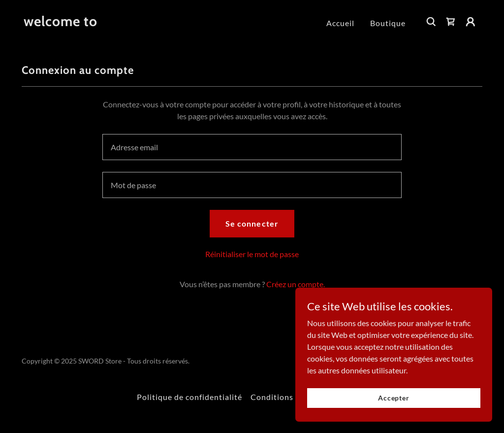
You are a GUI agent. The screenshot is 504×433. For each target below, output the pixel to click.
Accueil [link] (340, 23)
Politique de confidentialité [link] (189, 397)
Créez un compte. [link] (296, 284)
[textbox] (252, 147)
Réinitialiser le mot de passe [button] (252, 254)
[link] (61, 23)
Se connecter (252, 223)
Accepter (394, 398)
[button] (471, 22)
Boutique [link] (388, 23)
